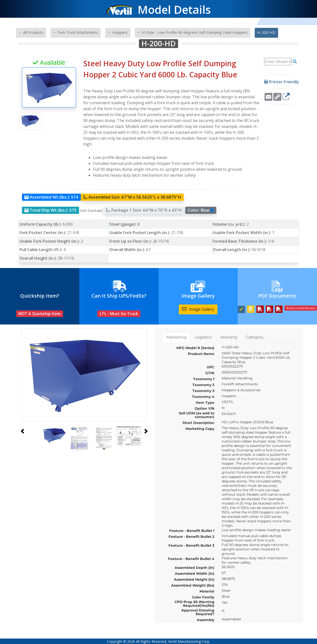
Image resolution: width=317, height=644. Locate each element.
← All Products (31, 32)
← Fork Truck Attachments (75, 32)
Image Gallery (198, 309)
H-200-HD (266, 32)
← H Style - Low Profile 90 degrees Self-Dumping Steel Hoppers (192, 32)
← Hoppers (118, 32)
